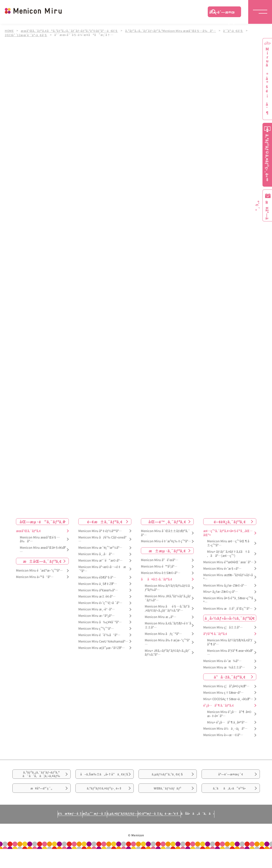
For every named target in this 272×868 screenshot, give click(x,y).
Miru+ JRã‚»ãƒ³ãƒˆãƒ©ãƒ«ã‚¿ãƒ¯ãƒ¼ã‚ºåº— (168, 652)
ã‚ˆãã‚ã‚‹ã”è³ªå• (231, 804)
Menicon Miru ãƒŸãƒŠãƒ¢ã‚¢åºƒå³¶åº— (230, 642)
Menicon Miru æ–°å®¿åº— (96, 615)
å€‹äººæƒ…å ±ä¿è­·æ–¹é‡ (180, 832)
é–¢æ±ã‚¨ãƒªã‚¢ (105, 521)
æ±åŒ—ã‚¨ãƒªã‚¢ (42, 561)
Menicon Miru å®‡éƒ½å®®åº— (100, 530)
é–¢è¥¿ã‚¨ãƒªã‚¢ (230, 521)
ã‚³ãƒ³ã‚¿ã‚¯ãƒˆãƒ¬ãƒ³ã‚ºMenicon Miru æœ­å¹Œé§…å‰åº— (175, 30)
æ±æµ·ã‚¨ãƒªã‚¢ (167, 550)
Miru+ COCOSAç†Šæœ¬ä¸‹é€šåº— (228, 699)
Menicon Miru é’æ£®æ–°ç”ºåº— (39, 570)
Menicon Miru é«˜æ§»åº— (222, 568)
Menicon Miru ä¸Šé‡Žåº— (98, 583)
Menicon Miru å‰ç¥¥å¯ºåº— (100, 622)
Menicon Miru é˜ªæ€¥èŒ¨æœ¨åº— (228, 562)
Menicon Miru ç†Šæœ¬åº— (223, 692)
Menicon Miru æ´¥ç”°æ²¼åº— (100, 547)
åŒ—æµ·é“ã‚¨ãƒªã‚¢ (42, 521)
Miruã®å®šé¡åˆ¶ (267, 81)
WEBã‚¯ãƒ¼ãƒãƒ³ (168, 804)
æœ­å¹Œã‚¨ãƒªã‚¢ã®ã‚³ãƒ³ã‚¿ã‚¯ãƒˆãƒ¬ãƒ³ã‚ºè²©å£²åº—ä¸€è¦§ (71, 30)
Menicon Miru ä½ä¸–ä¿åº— (225, 728)
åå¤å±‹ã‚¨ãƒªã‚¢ (156, 579)
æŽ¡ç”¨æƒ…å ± (71, 832)
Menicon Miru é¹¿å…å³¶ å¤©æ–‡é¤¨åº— (229, 713)
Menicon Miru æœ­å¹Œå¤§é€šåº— (43, 549)
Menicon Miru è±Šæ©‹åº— (161, 572)
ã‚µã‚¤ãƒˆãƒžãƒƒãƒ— (120, 832)
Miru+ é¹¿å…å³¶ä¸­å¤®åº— (227, 722)
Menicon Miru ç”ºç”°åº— (96, 628)
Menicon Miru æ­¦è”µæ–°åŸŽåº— (102, 647)
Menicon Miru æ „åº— (161, 616)
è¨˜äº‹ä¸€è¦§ (239, 30)
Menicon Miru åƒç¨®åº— (163, 633)
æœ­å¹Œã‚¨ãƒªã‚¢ (28, 530)
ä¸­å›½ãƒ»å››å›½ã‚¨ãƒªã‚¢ (230, 618)
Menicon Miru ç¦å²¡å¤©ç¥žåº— (226, 686)
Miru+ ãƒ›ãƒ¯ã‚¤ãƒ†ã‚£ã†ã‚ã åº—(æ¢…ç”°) (228, 553)
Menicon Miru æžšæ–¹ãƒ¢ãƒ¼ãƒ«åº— (228, 577)
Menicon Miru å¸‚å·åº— (96, 554)
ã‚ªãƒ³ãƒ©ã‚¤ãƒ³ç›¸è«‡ (104, 804)
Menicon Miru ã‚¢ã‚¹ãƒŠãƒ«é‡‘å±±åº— (168, 625)
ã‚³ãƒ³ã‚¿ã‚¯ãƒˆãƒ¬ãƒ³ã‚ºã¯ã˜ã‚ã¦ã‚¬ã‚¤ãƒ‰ (41, 777)
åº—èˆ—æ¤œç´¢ (222, 13)
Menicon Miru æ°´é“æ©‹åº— (100, 560)
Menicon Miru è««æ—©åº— (223, 735)
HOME (9, 30)
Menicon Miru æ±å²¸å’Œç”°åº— (228, 608)
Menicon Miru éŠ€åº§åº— (97, 577)
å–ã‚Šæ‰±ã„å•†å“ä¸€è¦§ (104, 780)
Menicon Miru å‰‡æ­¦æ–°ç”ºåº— (167, 642)
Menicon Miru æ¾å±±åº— (224, 667)
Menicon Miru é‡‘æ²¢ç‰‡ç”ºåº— (166, 541)
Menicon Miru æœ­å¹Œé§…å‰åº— (40, 539)
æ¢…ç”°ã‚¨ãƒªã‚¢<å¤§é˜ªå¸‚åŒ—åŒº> (228, 532)
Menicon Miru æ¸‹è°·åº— (97, 609)
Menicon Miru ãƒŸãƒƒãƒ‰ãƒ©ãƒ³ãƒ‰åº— (167, 587)
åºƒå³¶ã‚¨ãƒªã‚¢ (215, 633)
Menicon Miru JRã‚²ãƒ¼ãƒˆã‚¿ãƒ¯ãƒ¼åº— (168, 598)
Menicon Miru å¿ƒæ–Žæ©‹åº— (225, 585)
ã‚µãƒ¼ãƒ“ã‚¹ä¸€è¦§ (168, 777)
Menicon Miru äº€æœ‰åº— (98, 590)
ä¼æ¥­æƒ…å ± (26, 832)
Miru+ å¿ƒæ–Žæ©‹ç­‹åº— (221, 591)
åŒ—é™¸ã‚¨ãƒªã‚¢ (167, 521)
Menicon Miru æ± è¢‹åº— (97, 596)
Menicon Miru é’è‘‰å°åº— (99, 635)
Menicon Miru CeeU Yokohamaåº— (103, 641)
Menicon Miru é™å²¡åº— (159, 566)
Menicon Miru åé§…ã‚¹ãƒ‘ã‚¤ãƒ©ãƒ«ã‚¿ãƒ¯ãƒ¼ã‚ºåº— (167, 608)
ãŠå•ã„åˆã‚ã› (242, 832)
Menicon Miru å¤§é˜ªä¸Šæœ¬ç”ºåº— (228, 600)
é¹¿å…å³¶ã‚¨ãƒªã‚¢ (218, 705)
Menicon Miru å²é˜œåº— (160, 560)
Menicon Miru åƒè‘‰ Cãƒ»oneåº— (102, 539)
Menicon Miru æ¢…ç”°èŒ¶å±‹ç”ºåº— (228, 543)
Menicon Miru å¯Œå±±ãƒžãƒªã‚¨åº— (165, 532)
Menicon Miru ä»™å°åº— (35, 576)
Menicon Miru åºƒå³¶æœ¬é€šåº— (230, 652)
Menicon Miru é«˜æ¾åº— (222, 661)
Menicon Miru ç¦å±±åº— (223, 627)
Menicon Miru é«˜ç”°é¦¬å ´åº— (100, 602)
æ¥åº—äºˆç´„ (42, 804)
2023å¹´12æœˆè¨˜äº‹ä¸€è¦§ (27, 34)
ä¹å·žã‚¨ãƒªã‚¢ (230, 676)
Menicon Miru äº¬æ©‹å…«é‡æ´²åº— (102, 569)
